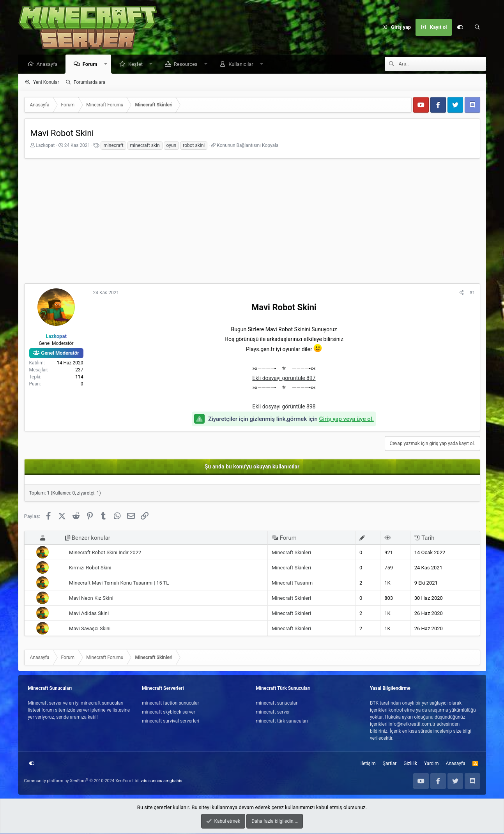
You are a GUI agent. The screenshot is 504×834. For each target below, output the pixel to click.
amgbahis (173, 781)
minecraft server (273, 712)
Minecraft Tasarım (292, 583)
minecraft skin (145, 146)
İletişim (368, 764)
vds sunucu (152, 781)
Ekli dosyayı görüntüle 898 (284, 407)
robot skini (194, 146)
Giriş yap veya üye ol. (347, 419)
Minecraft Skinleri (291, 553)
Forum (92, 64)
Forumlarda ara (89, 83)
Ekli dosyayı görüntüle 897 (284, 378)
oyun (172, 146)
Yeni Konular (46, 83)
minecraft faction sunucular (171, 703)
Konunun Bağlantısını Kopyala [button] (248, 146)
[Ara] (477, 27)
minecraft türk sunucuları (282, 721)
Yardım (431, 764)
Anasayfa (49, 64)
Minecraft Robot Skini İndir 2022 (105, 553)
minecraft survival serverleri (171, 721)
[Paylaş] (462, 293)
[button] (107, 64)
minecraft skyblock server (169, 712)
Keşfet (137, 64)
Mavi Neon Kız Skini (91, 598)
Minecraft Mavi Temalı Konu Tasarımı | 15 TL (119, 583)
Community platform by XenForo (82, 781)
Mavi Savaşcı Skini (90, 629)
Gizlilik (410, 764)
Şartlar (390, 764)
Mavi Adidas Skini (89, 614)
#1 (472, 293)
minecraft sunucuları (278, 703)
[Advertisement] (252, 223)
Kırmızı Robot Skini (90, 568)
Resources (188, 64)
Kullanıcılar (243, 64)
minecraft (113, 146)
